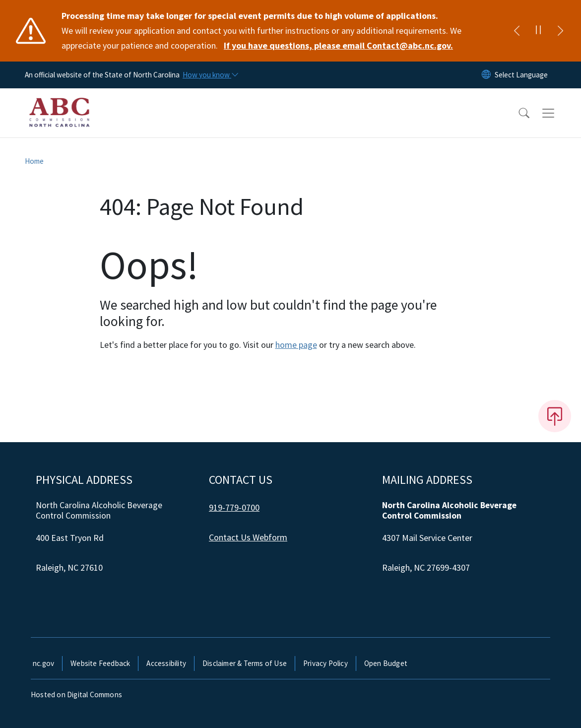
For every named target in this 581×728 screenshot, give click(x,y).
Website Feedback (100, 663)
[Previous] (516, 31)
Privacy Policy (325, 663)
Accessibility (166, 663)
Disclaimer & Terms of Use (245, 663)
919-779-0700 (234, 507)
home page (296, 345)
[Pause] (538, 31)
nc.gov (43, 663)
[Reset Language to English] (486, 75)
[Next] (560, 31)
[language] (521, 75)
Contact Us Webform (248, 537)
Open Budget (386, 663)
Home (34, 161)
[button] (517, 113)
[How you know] (210, 75)
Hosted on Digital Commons (76, 695)
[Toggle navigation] (558, 113)
